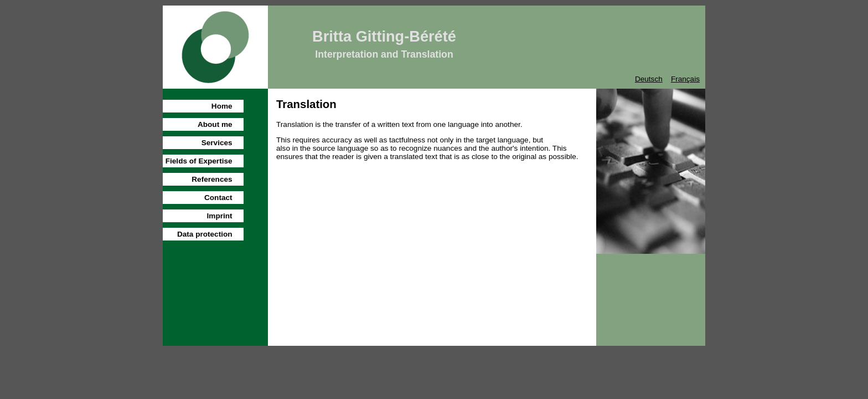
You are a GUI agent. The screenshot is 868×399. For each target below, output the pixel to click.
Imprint (220, 216)
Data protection (205, 234)
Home (222, 106)
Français (685, 79)
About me (215, 124)
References (212, 179)
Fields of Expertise (199, 161)
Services (217, 143)
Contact (218, 198)
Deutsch (649, 79)
